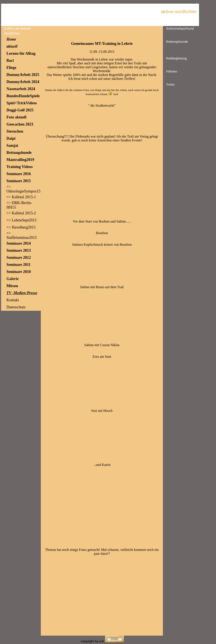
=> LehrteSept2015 (21, 220)
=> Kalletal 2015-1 (21, 197)
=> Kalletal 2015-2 (21, 213)
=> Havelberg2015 (21, 227)
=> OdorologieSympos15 (23, 189)
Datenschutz (16, 307)
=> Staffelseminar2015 (22, 235)
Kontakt (13, 300)
